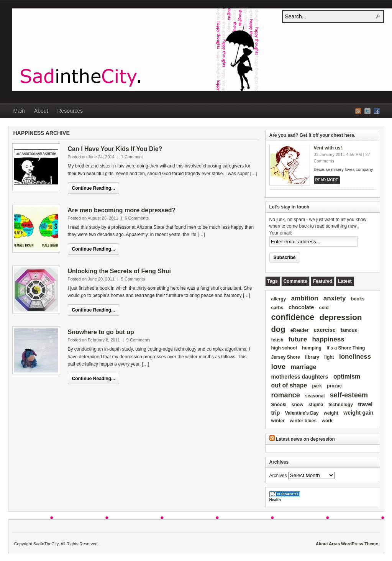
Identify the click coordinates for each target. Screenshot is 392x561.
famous (349, 330)
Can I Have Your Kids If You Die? (115, 149)
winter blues (303, 421)
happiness (328, 339)
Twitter (367, 111)
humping (312, 348)
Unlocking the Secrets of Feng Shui (119, 271)
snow (298, 405)
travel (365, 404)
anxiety (335, 298)
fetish (277, 340)
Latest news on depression (305, 439)
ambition (305, 298)
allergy (279, 299)
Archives (278, 476)
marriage (304, 367)
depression (340, 317)
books (358, 299)
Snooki (279, 405)
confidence (293, 317)
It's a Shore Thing (346, 348)
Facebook (377, 111)
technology (341, 405)
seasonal (315, 396)
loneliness (355, 357)
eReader (299, 330)
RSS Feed (358, 111)
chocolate (301, 307)
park (317, 386)
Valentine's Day (302, 413)
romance (286, 395)
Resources (70, 111)
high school (284, 348)
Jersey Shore (286, 357)
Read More (327, 180)
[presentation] (273, 281)
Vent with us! (328, 148)
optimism (347, 376)
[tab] (273, 281)
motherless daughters (300, 377)
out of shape (289, 385)
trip (276, 413)
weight (331, 413)
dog (278, 329)
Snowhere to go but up (101, 332)
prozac (334, 386)
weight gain (358, 413)
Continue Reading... (94, 188)
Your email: (281, 233)
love (279, 367)
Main (19, 111)
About (41, 111)
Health (275, 500)
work (327, 421)
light (329, 357)
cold (324, 308)
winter (278, 421)
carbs (277, 308)
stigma (316, 405)
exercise (325, 330)
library (312, 357)
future (298, 339)
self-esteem (349, 395)
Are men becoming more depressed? (122, 210)
